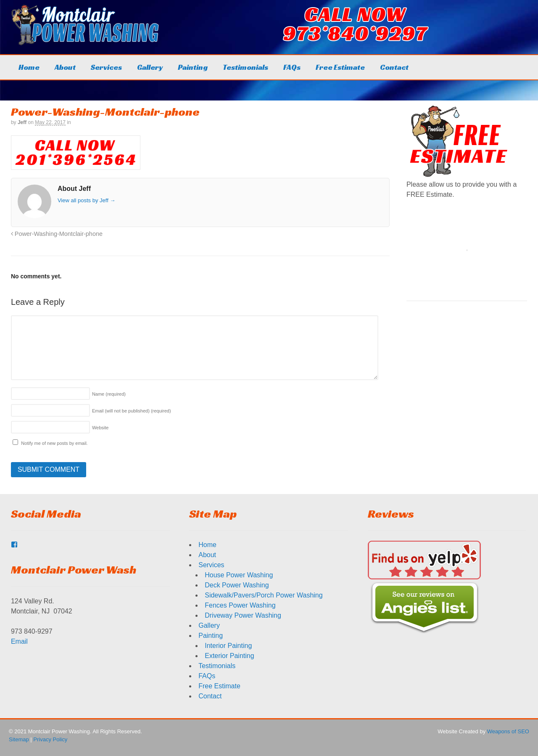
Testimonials (245, 67)
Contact (394, 67)
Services (106, 67)
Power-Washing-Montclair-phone (57, 234)
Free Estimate (340, 67)
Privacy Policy (50, 739)
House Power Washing (239, 575)
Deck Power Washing (237, 585)
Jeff (22, 122)
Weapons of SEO (508, 731)
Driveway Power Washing (243, 615)
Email (19, 641)
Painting (193, 67)
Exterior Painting (229, 656)
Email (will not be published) (132, 411)
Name (109, 394)
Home (29, 67)
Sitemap (19, 739)
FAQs (292, 67)
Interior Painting (228, 646)
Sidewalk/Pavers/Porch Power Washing (264, 595)
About (65, 67)
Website (100, 428)
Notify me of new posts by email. (54, 443)
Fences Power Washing (240, 605)
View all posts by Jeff (87, 200)
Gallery (150, 67)
